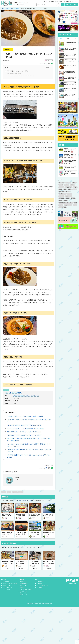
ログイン (75, 2)
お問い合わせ (40, 582)
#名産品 (73, 198)
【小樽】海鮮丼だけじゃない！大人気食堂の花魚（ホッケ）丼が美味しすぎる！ (7, 535)
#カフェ (67, 185)
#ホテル (61, 205)
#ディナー (20, 492)
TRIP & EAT (16, 9)
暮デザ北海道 (6, 582)
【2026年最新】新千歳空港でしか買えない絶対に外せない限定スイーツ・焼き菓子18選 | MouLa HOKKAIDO (70, 43)
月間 (75, 38)
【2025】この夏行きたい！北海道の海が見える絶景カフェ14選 (25, 416)
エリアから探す (24, 591)
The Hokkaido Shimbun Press (34, 604)
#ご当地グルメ (62, 194)
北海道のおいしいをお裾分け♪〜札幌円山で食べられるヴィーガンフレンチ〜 (49, 564)
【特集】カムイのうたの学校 (10, 584)
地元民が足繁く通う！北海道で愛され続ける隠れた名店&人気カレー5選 (21, 517)
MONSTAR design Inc (47, 604)
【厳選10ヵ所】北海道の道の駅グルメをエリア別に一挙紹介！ (25, 435)
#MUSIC (68, 192)
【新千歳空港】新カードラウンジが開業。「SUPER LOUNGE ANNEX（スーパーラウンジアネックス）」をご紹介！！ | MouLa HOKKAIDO (70, 60)
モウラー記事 (52, 2)
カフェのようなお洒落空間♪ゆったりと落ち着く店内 (22, 76)
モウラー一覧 (23, 595)
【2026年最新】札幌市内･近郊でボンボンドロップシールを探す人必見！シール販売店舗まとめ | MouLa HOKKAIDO (70, 72)
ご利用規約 (39, 584)
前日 (61, 38)
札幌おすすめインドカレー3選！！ (49, 533)
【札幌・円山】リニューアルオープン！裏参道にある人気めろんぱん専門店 (35, 564)
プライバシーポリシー (42, 585)
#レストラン (69, 196)
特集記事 (60, 2)
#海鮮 (9, 492)
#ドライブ (61, 196)
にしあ (16, 480)
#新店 (65, 189)
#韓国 (60, 189)
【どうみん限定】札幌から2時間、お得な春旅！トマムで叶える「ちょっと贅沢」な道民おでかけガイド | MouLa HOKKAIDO (70, 49)
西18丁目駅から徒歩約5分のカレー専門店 (18, 71)
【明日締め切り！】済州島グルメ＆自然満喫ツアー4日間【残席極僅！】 (70, 161)
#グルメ (72, 185)
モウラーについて (7, 589)
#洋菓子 (65, 201)
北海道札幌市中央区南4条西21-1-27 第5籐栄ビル (26, 396)
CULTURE (24, 585)
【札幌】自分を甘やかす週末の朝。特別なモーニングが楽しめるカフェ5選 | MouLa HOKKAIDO (70, 95)
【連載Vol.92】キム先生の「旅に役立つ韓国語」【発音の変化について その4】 (70, 167)
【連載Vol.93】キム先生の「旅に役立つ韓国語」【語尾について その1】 (70, 149)
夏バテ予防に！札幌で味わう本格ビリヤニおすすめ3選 (35, 516)
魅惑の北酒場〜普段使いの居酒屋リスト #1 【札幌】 (7, 563)
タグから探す (23, 593)
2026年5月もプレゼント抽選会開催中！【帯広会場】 (70, 173)
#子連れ (75, 187)
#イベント (68, 183)
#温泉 (75, 203)
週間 (68, 38)
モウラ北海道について (8, 587)
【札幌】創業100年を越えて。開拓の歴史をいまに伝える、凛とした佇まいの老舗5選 (21, 564)
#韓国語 (68, 198)
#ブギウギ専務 (62, 207)
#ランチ (14, 492)
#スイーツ (61, 183)
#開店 (70, 189)
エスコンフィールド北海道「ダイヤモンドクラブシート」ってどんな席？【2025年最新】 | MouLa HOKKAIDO (70, 55)
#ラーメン (61, 187)
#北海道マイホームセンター (66, 203)
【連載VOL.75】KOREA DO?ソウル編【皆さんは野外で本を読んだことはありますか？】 (70, 155)
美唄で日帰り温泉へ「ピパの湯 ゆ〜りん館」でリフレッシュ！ (25, 432)
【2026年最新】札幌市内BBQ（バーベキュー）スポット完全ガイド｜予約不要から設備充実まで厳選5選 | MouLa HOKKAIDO (70, 78)
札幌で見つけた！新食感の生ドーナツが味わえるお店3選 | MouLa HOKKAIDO (70, 66)
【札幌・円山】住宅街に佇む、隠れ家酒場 (21, 534)
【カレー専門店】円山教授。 (14, 393)
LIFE (23, 587)
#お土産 (70, 194)
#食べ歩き (61, 198)
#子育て (74, 183)
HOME (3, 9)
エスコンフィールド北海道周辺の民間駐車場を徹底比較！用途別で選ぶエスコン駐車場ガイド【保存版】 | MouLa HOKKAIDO (70, 83)
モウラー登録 (67, 2)
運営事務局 (39, 587)
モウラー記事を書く (71, 5)
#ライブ (75, 189)
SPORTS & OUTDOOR (27, 589)
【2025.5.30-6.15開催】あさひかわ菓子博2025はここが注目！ (25, 425)
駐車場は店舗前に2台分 (15, 74)
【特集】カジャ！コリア (9, 585)
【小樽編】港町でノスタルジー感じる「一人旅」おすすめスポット (49, 517)
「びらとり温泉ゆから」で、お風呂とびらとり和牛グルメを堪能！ (26, 428)
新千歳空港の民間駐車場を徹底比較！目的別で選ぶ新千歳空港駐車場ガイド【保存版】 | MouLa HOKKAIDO (70, 89)
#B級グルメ (68, 187)
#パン (75, 205)
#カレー (4, 492)
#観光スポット (68, 205)
